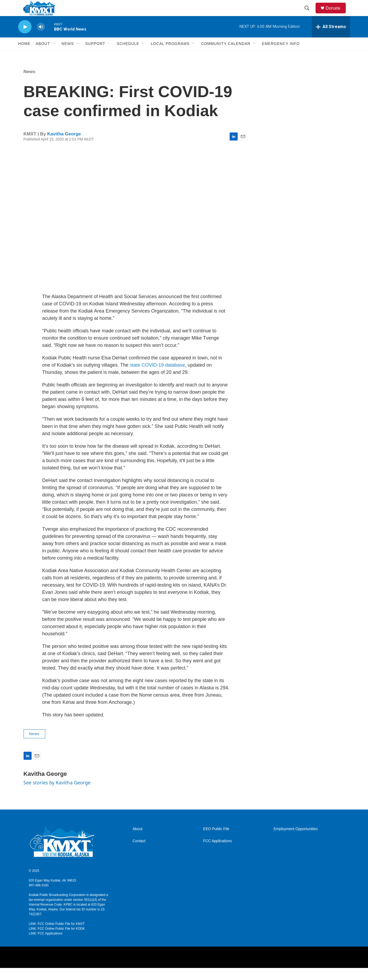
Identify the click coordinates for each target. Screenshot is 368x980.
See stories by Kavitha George (57, 795)
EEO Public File (216, 841)
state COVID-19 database (157, 377)
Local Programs (170, 56)
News (68, 56)
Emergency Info (281, 56)
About (138, 841)
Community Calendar (226, 56)
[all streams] (331, 39)
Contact (139, 853)
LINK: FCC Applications (46, 945)
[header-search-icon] (310, 14)
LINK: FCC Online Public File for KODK (57, 941)
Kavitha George (64, 146)
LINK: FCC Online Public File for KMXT (57, 936)
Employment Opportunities (296, 841)
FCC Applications (217, 853)
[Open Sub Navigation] (54, 56)
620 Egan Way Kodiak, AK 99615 (53, 892)
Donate (336, 14)
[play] (25, 39)
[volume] (41, 39)
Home (24, 56)
